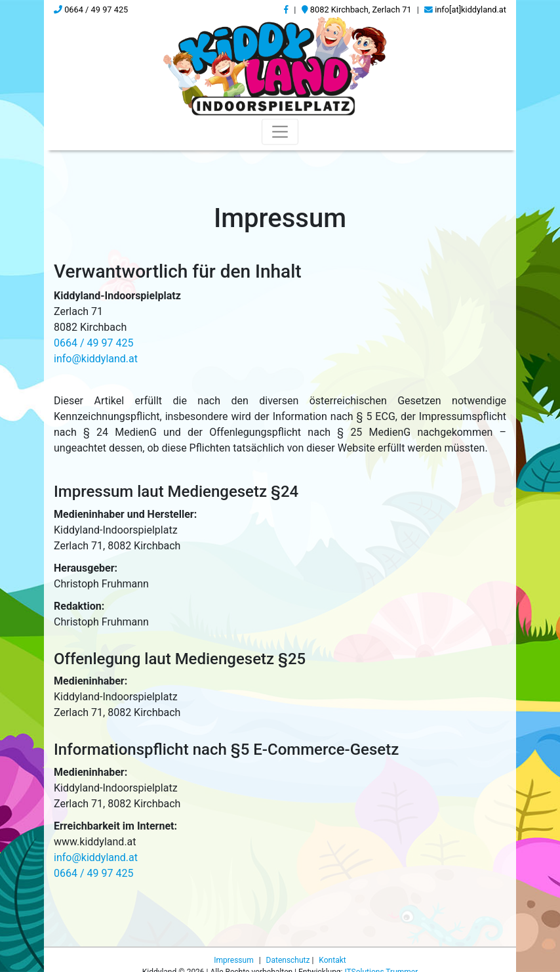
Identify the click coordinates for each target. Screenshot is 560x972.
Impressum (234, 960)
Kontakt (332, 960)
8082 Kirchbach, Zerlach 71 (357, 10)
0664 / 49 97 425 (91, 10)
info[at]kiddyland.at (465, 10)
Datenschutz (289, 960)
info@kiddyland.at (96, 359)
